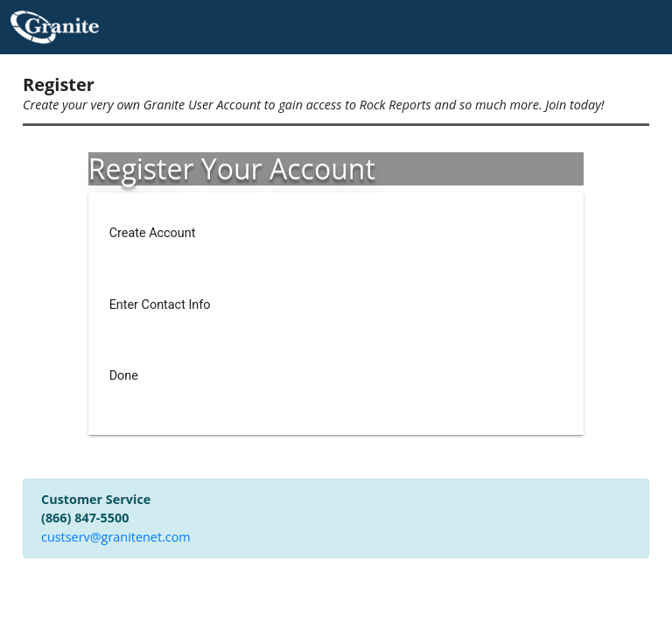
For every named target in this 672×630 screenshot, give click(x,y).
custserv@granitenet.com (116, 537)
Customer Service (96, 499)
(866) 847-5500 (85, 518)
